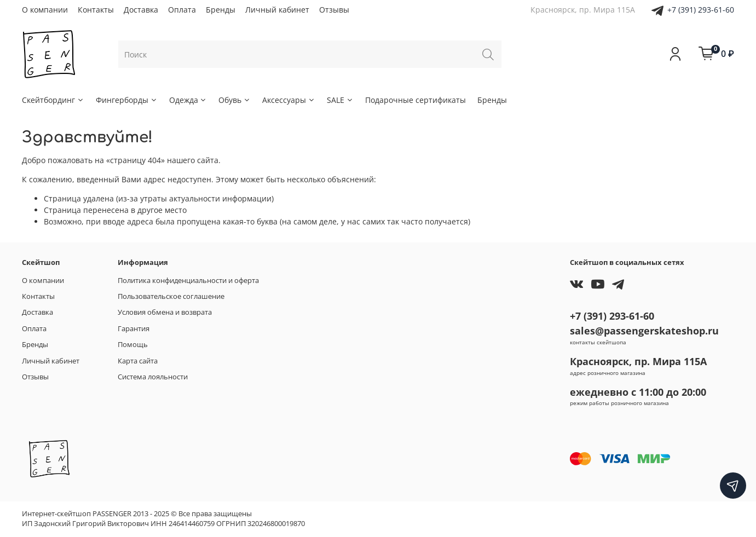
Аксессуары (289, 100)
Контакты (96, 10)
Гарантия (134, 329)
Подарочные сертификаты (415, 100)
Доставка (141, 10)
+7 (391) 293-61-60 (701, 10)
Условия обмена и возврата (165, 312)
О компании (45, 10)
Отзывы (334, 10)
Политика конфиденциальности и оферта (188, 281)
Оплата (182, 10)
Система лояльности (153, 377)
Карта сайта (138, 361)
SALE (340, 100)
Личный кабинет (277, 10)
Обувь (235, 100)
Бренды (221, 10)
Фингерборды (127, 100)
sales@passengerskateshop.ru (644, 331)
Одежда (188, 100)
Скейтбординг (53, 100)
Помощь (133, 345)
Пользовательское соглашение (171, 296)
